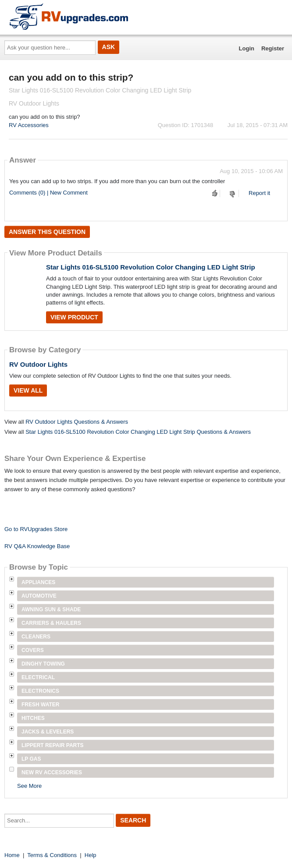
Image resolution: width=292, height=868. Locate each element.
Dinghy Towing (43, 664)
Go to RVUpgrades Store (36, 529)
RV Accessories (29, 125)
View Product (74, 317)
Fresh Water (40, 705)
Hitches (33, 718)
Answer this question (47, 232)
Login (247, 48)
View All (28, 390)
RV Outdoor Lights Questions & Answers (77, 422)
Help (91, 855)
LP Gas (31, 759)
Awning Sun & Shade (51, 609)
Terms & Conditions (52, 855)
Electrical (38, 677)
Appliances (38, 582)
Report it (259, 193)
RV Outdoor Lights (38, 364)
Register (273, 48)
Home (12, 855)
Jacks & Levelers (48, 732)
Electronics (40, 691)
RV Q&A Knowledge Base (37, 546)
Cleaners (36, 637)
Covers (33, 650)
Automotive (39, 596)
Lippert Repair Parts (53, 745)
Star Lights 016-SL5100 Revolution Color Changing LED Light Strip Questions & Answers (138, 432)
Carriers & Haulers (51, 623)
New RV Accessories (52, 772)
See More (29, 786)
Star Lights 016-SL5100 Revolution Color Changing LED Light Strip (151, 267)
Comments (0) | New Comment (48, 193)
